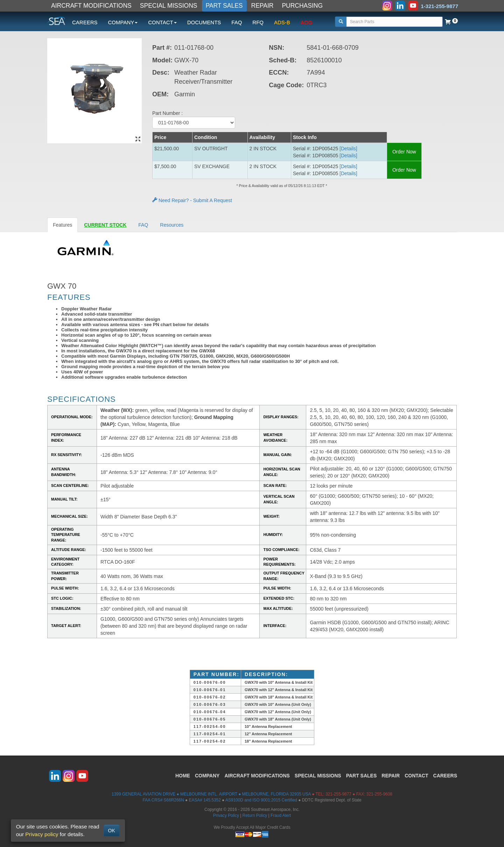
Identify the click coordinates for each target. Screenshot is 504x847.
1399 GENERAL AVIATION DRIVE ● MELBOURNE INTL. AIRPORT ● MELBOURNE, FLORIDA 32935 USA (211, 794)
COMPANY (207, 776)
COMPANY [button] (123, 22)
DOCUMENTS (204, 22)
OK (112, 831)
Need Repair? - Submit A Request (192, 200)
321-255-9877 (338, 794)
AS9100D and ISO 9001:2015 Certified (261, 800)
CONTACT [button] (162, 22)
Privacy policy (42, 834)
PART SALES (224, 6)
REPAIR (262, 6)
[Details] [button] (348, 149)
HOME (183, 776)
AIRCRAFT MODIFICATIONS (91, 6)
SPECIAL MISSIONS (169, 6)
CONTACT (416, 776)
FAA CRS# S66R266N (163, 800)
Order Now (404, 152)
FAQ (237, 22)
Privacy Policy (226, 815)
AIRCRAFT (257, 776)
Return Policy (255, 815)
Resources (172, 225)
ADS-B (282, 22)
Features (62, 225)
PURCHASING (302, 6)
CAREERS (85, 22)
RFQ (258, 22)
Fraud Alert (281, 815)
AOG (306, 22)
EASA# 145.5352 (205, 800)
